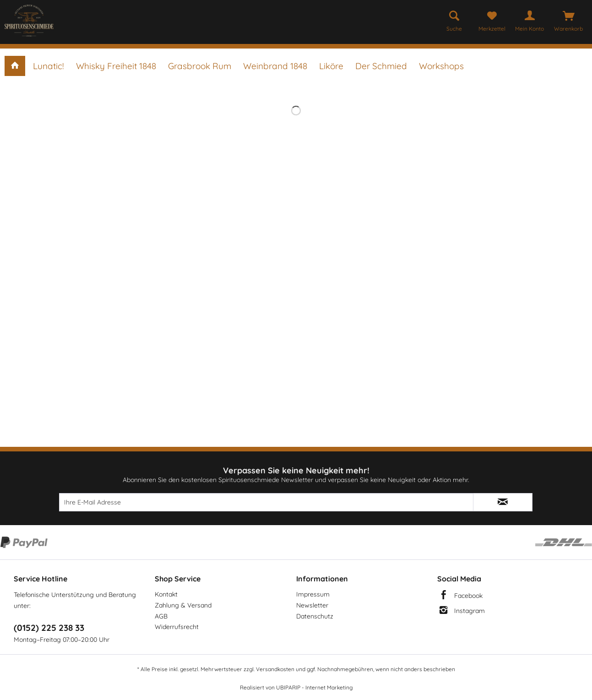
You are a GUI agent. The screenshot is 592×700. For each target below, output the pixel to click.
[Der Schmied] (381, 66)
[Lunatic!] (49, 66)
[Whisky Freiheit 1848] (116, 66)
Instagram (470, 611)
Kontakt (166, 594)
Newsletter (312, 605)
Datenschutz (315, 616)
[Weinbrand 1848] (275, 66)
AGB (161, 616)
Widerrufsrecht (177, 627)
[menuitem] (454, 19)
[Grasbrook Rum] (200, 66)
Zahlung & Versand (183, 605)
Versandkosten (275, 669)
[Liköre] (331, 66)
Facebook (468, 596)
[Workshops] (441, 66)
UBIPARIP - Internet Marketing (314, 687)
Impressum (313, 594)
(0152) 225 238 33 (49, 628)
